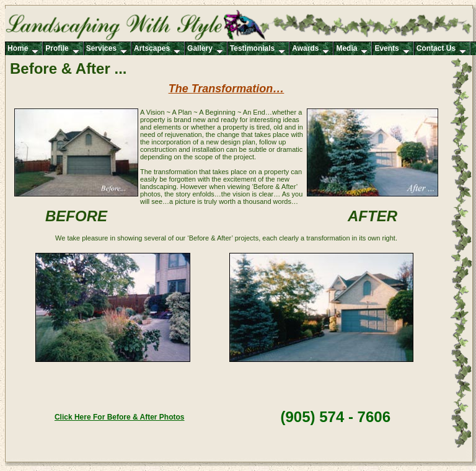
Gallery (205, 49)
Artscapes (157, 49)
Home (23, 49)
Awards (311, 49)
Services (107, 49)
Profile (62, 49)
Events (392, 49)
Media (352, 49)
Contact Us (441, 49)
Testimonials (258, 49)
